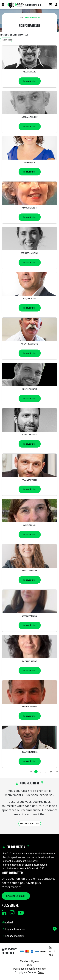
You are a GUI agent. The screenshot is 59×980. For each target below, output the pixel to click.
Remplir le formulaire (30, 823)
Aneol (41, 972)
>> (57, 772)
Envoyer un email (16, 896)
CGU (30, 965)
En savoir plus (29, 81)
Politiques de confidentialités (29, 969)
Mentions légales (29, 961)
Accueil (22, 18)
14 (51, 772)
